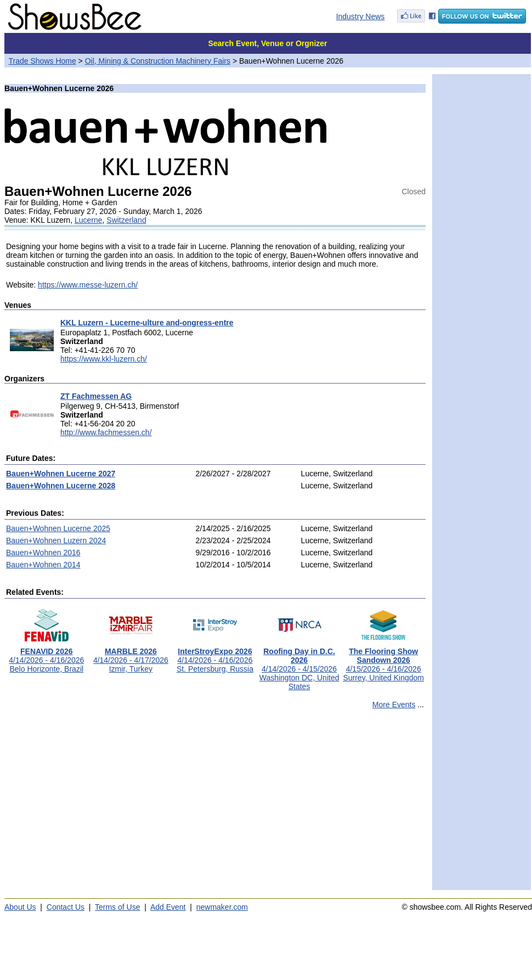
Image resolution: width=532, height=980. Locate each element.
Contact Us (66, 907)
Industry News (361, 16)
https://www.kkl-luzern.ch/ (104, 359)
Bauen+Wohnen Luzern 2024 (56, 540)
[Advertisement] (215, 804)
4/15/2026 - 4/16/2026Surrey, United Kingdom (383, 661)
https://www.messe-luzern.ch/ (88, 285)
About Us (20, 907)
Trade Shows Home (43, 61)
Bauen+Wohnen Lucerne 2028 (61, 486)
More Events (394, 705)
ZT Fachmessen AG (96, 396)
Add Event (168, 907)
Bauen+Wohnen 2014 (43, 565)
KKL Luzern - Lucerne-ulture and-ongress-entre (147, 323)
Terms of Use (117, 907)
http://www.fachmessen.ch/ (106, 432)
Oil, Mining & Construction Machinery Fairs (158, 61)
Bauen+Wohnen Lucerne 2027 (61, 474)
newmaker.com (222, 907)
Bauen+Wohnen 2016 (43, 553)
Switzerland (126, 220)
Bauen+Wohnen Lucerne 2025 (58, 528)
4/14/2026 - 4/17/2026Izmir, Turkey (131, 657)
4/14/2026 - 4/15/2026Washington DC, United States (299, 665)
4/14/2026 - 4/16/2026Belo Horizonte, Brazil (46, 657)
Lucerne (89, 220)
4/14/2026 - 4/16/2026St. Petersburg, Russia (215, 657)
